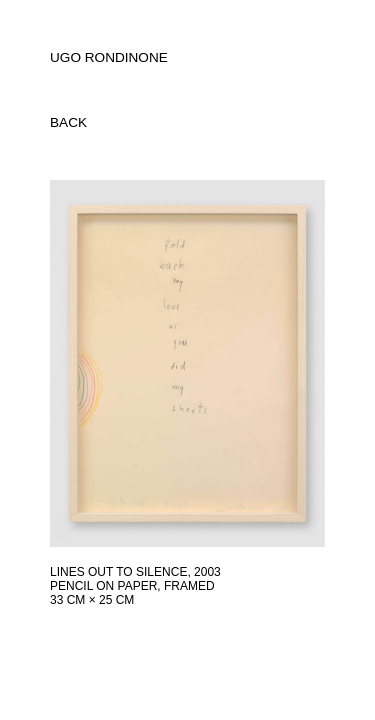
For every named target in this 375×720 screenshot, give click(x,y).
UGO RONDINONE (109, 57)
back (68, 122)
